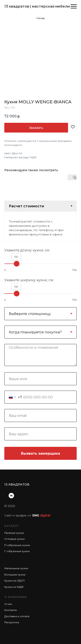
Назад (40, 18)
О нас (8, 604)
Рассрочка (12, 622)
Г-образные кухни (17, 551)
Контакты (11, 610)
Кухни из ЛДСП (14, 581)
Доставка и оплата (17, 616)
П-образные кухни (17, 545)
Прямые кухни (14, 533)
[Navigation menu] (74, 6)
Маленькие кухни (16, 568)
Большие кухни (15, 574)
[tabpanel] (40, 226)
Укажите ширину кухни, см (29, 280)
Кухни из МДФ (14, 587)
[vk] (11, 496)
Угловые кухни (14, 539)
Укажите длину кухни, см (27, 250)
